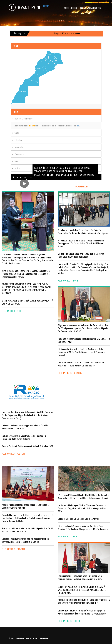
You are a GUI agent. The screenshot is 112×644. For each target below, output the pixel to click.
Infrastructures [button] (96, 8)
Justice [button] (17, 168)
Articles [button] (74, 8)
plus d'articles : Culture (69, 621)
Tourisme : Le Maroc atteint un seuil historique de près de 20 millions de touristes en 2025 (27, 530)
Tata (78, 126)
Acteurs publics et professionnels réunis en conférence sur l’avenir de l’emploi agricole (26, 506)
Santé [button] (16, 133)
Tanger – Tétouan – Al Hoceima (69, 33)
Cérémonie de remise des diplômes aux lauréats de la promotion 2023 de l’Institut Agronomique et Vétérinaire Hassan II (81, 352)
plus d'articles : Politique (14, 454)
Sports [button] (16, 161)
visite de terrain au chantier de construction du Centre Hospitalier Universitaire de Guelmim (81, 255)
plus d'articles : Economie (13, 549)
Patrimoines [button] (18, 154)
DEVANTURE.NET (26, 8)
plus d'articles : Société (13, 311)
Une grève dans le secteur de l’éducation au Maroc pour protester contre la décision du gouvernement (81, 364)
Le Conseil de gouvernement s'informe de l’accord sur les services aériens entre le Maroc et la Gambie (26, 540)
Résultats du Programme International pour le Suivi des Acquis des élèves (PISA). (84, 340)
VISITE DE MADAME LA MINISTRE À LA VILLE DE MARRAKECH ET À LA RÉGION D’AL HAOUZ (28, 302)
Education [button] (18, 140)
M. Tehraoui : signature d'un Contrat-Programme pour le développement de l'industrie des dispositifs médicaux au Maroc (82, 244)
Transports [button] (18, 147)
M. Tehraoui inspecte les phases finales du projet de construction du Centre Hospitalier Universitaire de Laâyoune (83, 232)
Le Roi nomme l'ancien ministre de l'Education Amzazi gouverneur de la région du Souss (24, 437)
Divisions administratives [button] (23, 119)
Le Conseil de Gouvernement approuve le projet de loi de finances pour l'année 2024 (25, 427)
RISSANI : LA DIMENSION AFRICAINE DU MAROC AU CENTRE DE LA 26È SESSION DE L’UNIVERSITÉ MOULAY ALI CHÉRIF (84, 602)
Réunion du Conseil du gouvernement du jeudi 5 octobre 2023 (27, 446)
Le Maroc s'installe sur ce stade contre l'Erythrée (78, 519)
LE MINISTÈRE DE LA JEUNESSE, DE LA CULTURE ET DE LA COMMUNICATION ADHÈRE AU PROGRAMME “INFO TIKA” (80, 578)
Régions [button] (83, 8)
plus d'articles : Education (70, 373)
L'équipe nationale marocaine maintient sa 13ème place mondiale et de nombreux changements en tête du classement (84, 528)
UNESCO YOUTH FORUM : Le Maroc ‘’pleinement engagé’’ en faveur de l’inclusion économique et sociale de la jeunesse (82, 612)
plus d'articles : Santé (68, 281)
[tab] (56, 118)
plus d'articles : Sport (68, 537)
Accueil (67, 8)
